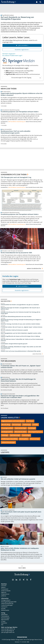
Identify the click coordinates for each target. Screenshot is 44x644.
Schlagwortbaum (6, 600)
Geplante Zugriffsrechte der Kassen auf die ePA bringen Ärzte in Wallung (20, 336)
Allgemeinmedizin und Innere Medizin (13, 421)
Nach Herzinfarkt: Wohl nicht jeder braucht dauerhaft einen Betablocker (21, 513)
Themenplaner (5, 616)
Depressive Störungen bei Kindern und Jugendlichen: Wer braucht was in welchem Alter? (20, 308)
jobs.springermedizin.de (8, 632)
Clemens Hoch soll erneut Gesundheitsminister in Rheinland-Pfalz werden (21, 351)
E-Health (35, 425)
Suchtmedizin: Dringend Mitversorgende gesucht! (14, 344)
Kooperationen (5, 594)
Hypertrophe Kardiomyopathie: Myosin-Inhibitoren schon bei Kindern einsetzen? (22, 94)
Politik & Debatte (6, 591)
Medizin (3, 587)
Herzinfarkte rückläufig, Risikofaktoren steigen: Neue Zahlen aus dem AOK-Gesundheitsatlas (21, 347)
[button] (43, 2)
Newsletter (4, 623)
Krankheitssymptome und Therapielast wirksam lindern (20, 112)
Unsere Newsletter (10, 418)
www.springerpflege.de (8, 631)
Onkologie (5, 435)
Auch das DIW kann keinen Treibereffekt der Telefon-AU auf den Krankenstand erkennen (22, 340)
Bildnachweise (5, 610)
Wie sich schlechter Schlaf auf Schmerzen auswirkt (14, 330)
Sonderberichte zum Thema (14, 174)
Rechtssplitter (24, 439)
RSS (2, 625)
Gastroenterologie (21, 428)
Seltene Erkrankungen (8, 442)
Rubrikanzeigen (5, 618)
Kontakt (3, 609)
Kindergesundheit (7, 432)
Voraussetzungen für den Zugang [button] (26, 78)
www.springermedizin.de (8, 629)
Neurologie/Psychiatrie (35, 432)
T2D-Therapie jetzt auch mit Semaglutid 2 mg (16, 177)
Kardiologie (32, 428)
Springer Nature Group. (36, 639)
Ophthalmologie (15, 435)
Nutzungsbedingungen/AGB (9, 602)
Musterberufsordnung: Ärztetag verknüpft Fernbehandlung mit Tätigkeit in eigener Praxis (21, 320)
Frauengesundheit (7, 428)
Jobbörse (4, 596)
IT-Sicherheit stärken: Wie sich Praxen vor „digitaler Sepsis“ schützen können (22, 327)
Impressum (4, 607)
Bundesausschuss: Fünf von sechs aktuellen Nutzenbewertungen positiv (16, 132)
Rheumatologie (35, 439)
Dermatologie (16, 425)
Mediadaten (4, 614)
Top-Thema (30, 421)
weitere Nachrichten (38, 354)
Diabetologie (27, 425)
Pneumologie (26, 435)
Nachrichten (6, 301)
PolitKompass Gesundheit (10, 439)
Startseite (4, 586)
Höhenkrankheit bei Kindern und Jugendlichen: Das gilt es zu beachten (20, 305)
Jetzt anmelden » (22, 45)
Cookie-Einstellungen (7, 605)
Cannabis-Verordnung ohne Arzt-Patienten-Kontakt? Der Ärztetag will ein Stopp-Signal (21, 313)
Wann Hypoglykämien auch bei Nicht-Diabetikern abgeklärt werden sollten (21, 333)
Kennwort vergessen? (9, 54)
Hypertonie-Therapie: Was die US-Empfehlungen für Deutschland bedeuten (18, 380)
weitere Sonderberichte (35, 268)
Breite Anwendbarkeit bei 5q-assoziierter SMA (16, 253)
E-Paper (3, 621)
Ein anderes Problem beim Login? (12, 56)
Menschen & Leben (21, 432)
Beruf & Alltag (6, 425)
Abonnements (5, 620)
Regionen (4, 592)
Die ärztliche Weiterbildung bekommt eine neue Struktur (16, 317)
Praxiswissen (5, 589)
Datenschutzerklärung (7, 603)
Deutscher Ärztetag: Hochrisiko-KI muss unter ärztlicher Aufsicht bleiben (20, 324)
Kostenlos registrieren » (22, 50)
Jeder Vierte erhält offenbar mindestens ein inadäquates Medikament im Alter (20, 549)
